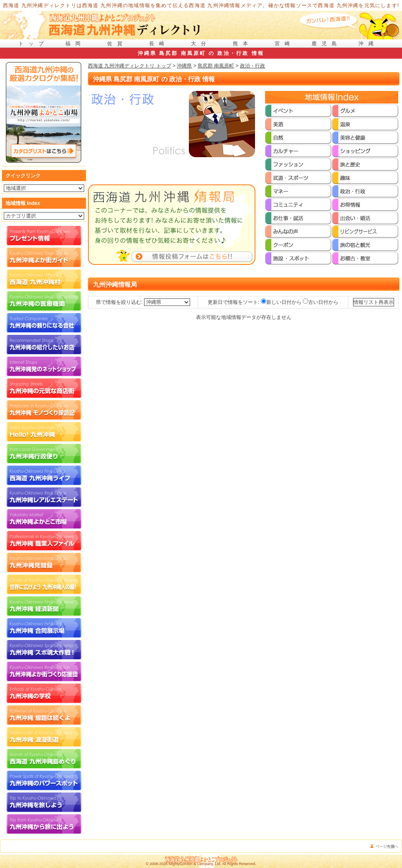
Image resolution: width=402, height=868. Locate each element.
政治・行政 (253, 66)
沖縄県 (184, 66)
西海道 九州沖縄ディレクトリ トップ (130, 66)
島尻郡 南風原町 (216, 66)
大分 (201, 44)
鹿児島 (327, 44)
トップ (33, 44)
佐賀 (117, 44)
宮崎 (285, 44)
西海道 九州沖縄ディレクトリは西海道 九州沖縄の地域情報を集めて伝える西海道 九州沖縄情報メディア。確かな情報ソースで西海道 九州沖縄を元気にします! (201, 5)
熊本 (243, 44)
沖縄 (368, 44)
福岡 (75, 44)
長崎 (159, 44)
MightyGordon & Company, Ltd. (195, 864)
